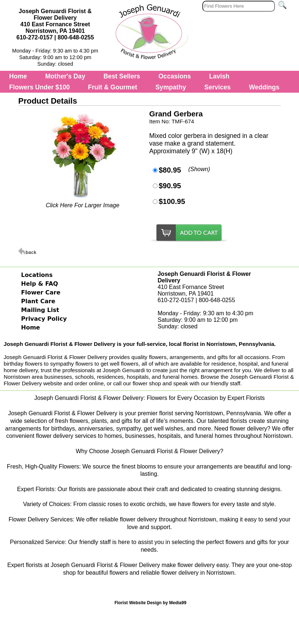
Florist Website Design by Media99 (150, 603)
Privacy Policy (44, 319)
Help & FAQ (40, 284)
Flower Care (41, 292)
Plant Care (38, 301)
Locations (37, 275)
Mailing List (40, 310)
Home (18, 76)
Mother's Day (65, 76)
